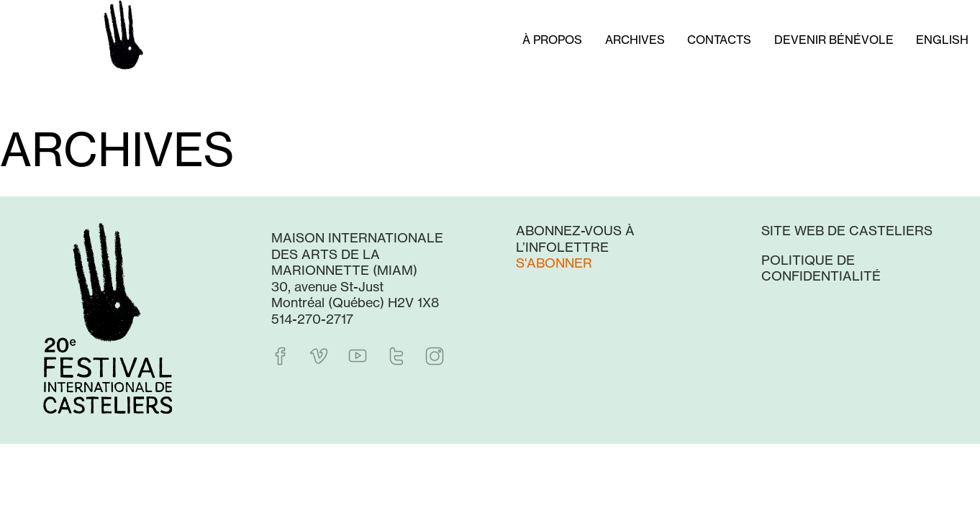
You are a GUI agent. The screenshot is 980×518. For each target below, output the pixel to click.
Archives (635, 40)
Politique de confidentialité (821, 268)
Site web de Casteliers (847, 230)
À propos (552, 40)
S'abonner (554, 263)
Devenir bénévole (834, 40)
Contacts (719, 40)
